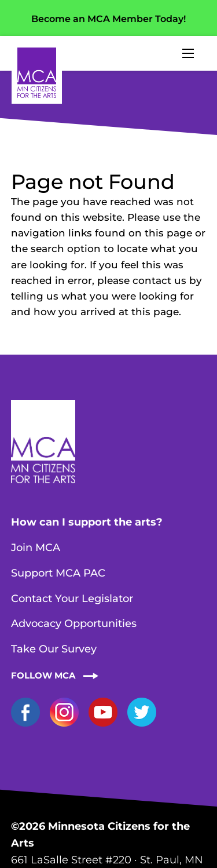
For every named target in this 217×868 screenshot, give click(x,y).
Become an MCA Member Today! (108, 19)
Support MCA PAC (58, 573)
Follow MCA (43, 675)
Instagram (64, 712)
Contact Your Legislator (72, 599)
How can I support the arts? (87, 522)
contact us (159, 280)
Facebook (25, 712)
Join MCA (36, 548)
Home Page (37, 73)
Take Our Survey (54, 649)
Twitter (142, 712)
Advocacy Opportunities (74, 623)
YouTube (103, 712)
